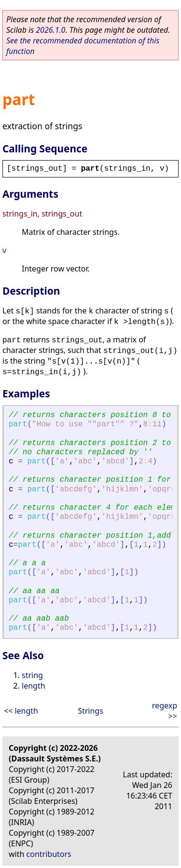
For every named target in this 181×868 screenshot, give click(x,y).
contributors (49, 854)
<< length (21, 711)
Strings (90, 711)
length (34, 686)
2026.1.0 (50, 30)
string (32, 675)
